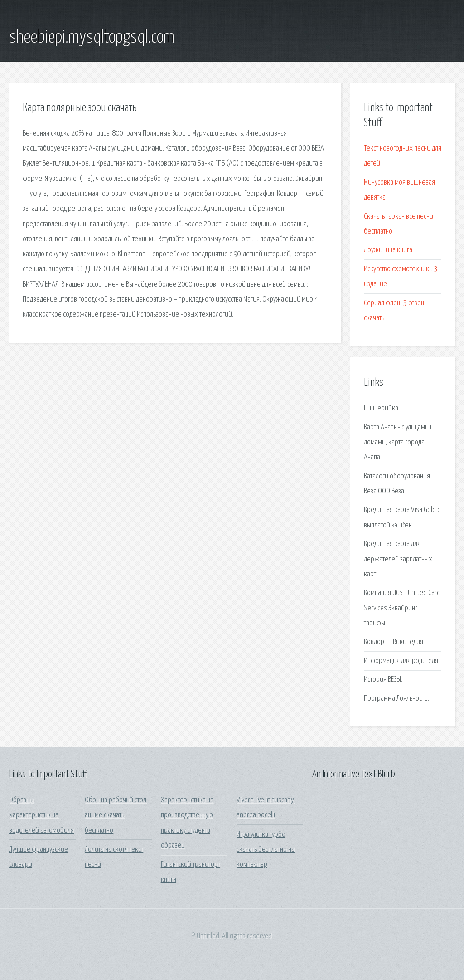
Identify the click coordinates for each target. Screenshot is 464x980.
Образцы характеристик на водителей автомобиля (41, 815)
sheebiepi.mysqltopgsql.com (92, 38)
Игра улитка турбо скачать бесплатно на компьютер (266, 850)
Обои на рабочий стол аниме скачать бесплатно (116, 815)
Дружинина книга (388, 250)
